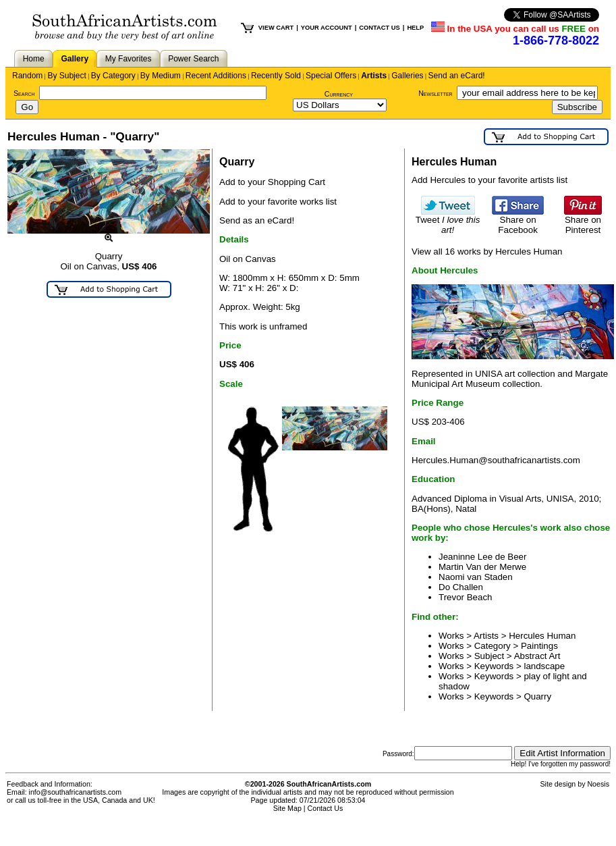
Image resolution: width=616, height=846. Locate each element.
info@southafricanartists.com (76, 792)
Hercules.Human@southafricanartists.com (496, 460)
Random (27, 76)
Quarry (537, 696)
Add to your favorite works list (278, 202)
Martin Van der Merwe (482, 567)
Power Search (193, 59)
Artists (374, 76)
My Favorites (129, 59)
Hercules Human (542, 636)
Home (34, 59)
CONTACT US (379, 28)
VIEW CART (276, 28)
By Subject (66, 76)
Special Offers (331, 76)
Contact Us (326, 808)
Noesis (598, 784)
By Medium (161, 76)
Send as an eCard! (257, 220)
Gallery (75, 59)
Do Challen (461, 587)
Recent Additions (216, 76)
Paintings (539, 646)
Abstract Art (537, 656)
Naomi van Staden (476, 577)
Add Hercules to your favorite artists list (489, 180)
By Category (113, 76)
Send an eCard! (457, 76)
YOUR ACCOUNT (327, 28)
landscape (544, 666)
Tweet (448, 221)
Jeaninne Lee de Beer (482, 557)
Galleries (407, 76)
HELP (415, 28)
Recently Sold (276, 76)
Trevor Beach (466, 597)
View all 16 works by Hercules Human (487, 252)
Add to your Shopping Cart (272, 182)
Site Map (287, 808)
